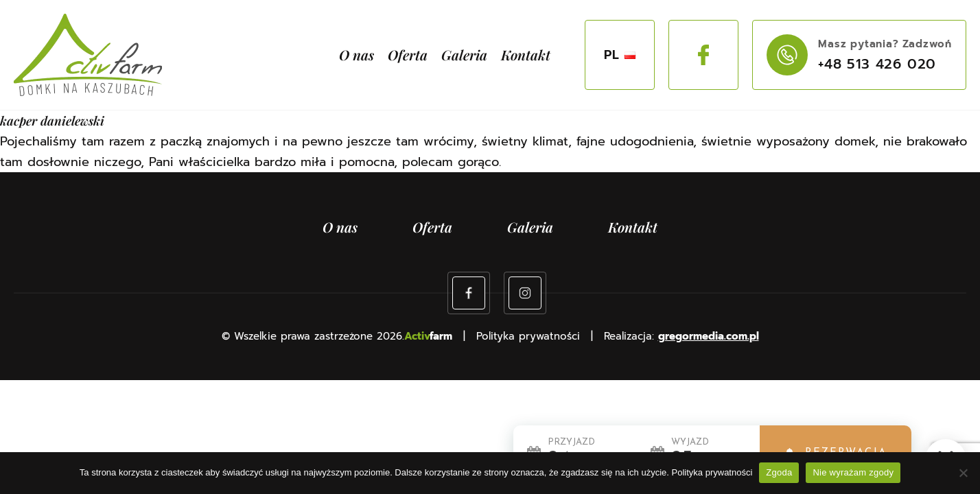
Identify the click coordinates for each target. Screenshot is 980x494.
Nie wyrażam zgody (853, 472)
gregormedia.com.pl (709, 336)
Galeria (464, 55)
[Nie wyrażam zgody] (963, 473)
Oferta (408, 55)
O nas (357, 55)
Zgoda (779, 472)
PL (620, 55)
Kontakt (526, 55)
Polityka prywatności (712, 472)
